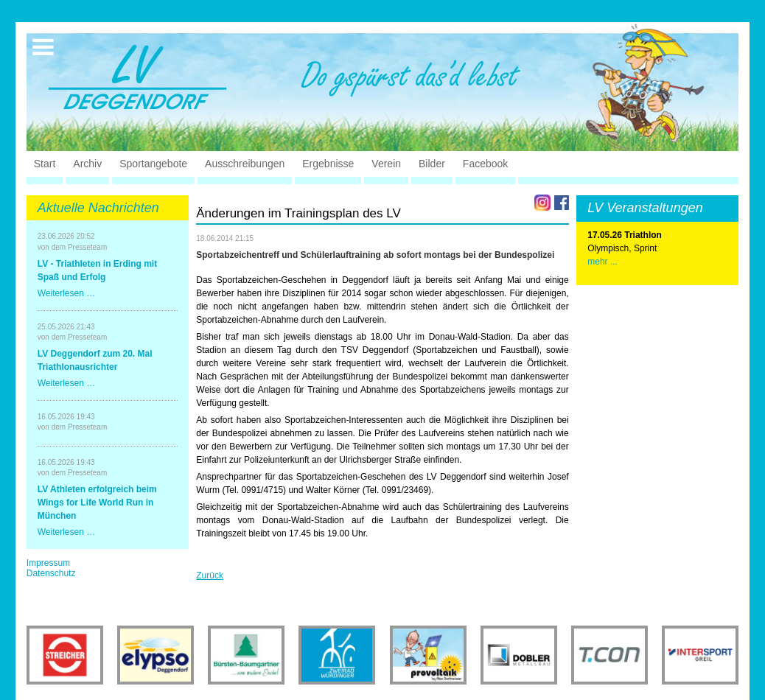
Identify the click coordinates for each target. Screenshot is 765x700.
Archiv (87, 164)
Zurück (210, 575)
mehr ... (602, 262)
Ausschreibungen (245, 164)
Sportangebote (153, 164)
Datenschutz (51, 573)
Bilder (432, 164)
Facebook (485, 164)
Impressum (48, 563)
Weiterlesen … (66, 293)
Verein (386, 164)
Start (45, 164)
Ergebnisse (328, 164)
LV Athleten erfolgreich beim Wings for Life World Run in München (97, 503)
